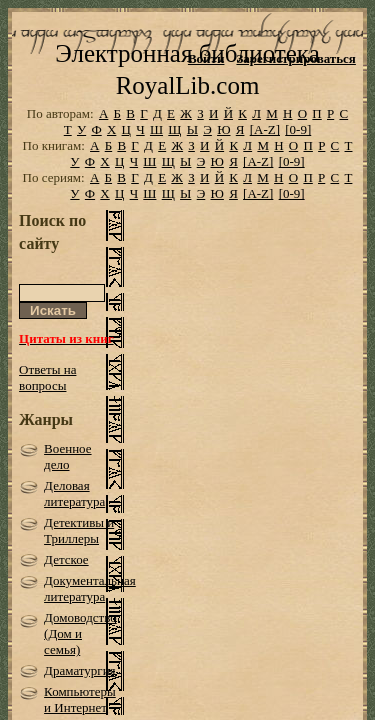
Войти (206, 58)
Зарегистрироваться (295, 58)
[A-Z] (265, 157)
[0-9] (298, 157)
